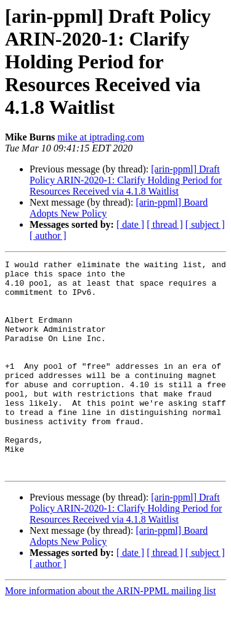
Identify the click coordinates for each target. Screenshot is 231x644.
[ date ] (130, 224)
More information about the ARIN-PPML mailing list (111, 633)
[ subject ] (205, 224)
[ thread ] (165, 224)
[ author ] (48, 235)
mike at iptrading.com (101, 137)
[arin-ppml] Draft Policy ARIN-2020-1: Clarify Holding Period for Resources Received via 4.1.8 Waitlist (126, 180)
